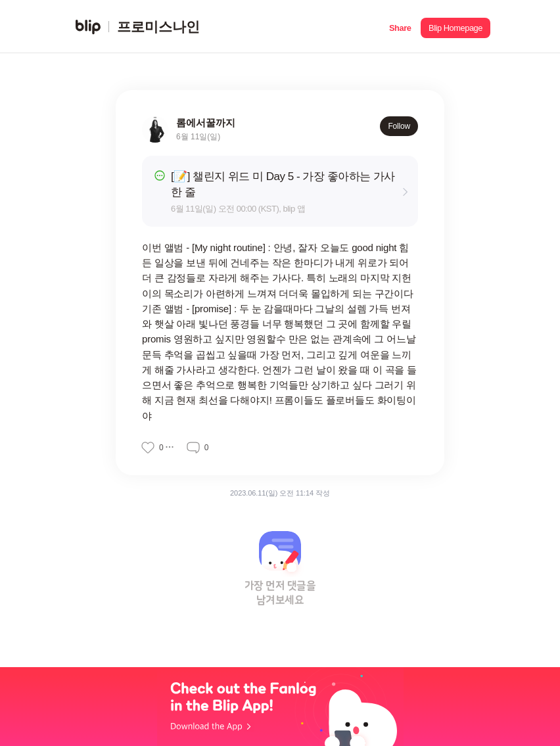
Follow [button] (399, 126)
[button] (400, 27)
